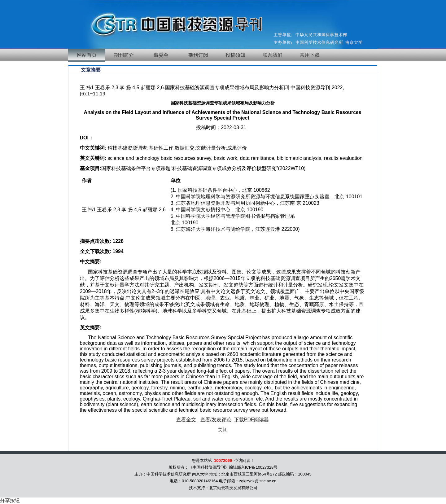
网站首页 (87, 55)
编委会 (161, 55)
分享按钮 (10, 500)
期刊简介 (124, 55)
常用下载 (310, 55)
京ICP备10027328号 (259, 467)
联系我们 (273, 55)
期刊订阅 (198, 55)
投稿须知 (235, 55)
